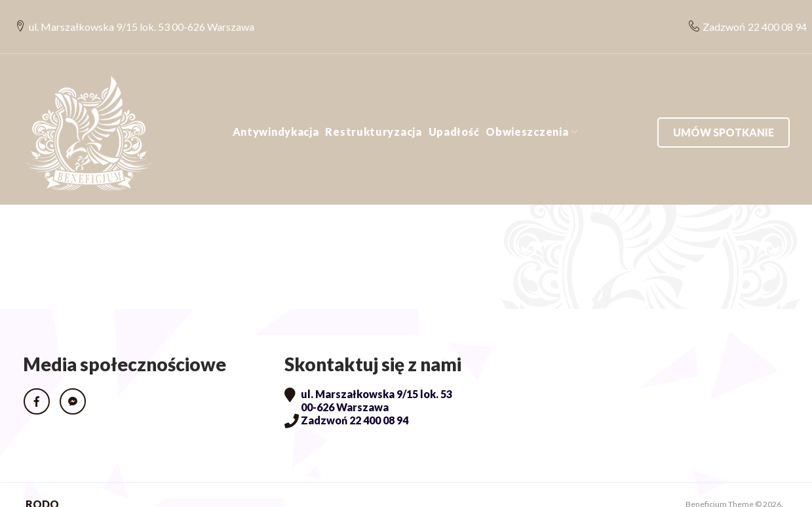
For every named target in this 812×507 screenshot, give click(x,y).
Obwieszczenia (527, 112)
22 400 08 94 (770, 17)
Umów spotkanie (724, 112)
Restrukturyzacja (373, 112)
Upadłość (454, 112)
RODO (42, 485)
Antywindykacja (276, 112)
